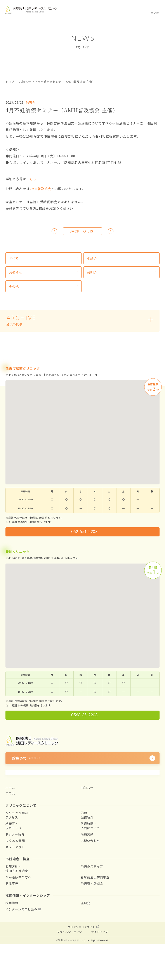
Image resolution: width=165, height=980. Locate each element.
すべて (14, 258)
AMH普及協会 (40, 189)
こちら (31, 179)
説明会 (30, 102)
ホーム (10, 788)
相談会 (92, 258)
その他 (14, 286)
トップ (10, 82)
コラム (10, 793)
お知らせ (25, 82)
